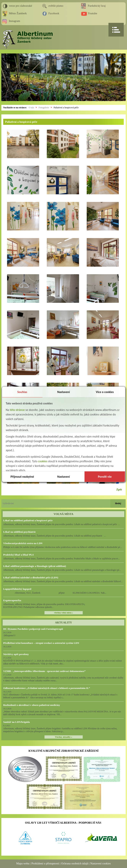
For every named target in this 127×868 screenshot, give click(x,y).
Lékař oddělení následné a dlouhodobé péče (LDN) (31, 577)
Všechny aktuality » (64, 737)
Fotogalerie (44, 108)
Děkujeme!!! (9, 635)
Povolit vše (105, 477)
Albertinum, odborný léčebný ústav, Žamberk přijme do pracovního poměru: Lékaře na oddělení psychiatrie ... (54, 536)
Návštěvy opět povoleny (16, 654)
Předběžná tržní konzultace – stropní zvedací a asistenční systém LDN (41, 643)
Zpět (119, 489)
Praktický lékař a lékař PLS (19, 555)
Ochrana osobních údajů (75, 863)
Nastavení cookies (101, 863)
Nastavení (64, 392)
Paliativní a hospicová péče (66, 108)
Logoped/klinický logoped (17, 589)
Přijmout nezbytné (22, 477)
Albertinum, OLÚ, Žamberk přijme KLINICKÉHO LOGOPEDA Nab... (55, 593)
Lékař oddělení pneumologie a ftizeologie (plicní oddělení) (35, 566)
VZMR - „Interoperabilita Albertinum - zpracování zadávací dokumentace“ (44, 671)
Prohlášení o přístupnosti (45, 863)
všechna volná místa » (63, 613)
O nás (31, 108)
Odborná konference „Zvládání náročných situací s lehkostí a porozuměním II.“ (47, 688)
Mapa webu (23, 863)
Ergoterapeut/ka (12, 600)
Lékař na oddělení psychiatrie (19, 532)
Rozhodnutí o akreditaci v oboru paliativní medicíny (32, 705)
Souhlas (22, 392)
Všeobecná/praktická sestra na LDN (23, 543)
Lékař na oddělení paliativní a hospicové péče (28, 520)
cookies (43, 461)
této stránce (17, 410)
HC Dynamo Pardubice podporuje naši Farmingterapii (33, 629)
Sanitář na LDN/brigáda (17, 722)
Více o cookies (105, 392)
